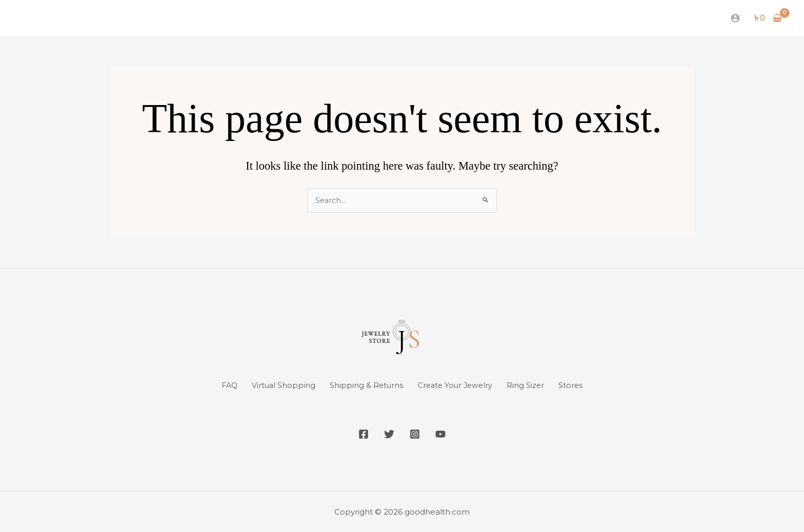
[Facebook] (356, 434)
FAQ (211, 385)
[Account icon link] (735, 18)
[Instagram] (417, 434)
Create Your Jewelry (459, 385)
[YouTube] (448, 434)
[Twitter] (387, 434)
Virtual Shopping (272, 385)
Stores (590, 385)
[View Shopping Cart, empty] (768, 18)
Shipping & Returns (362, 385)
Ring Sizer (538, 385)
